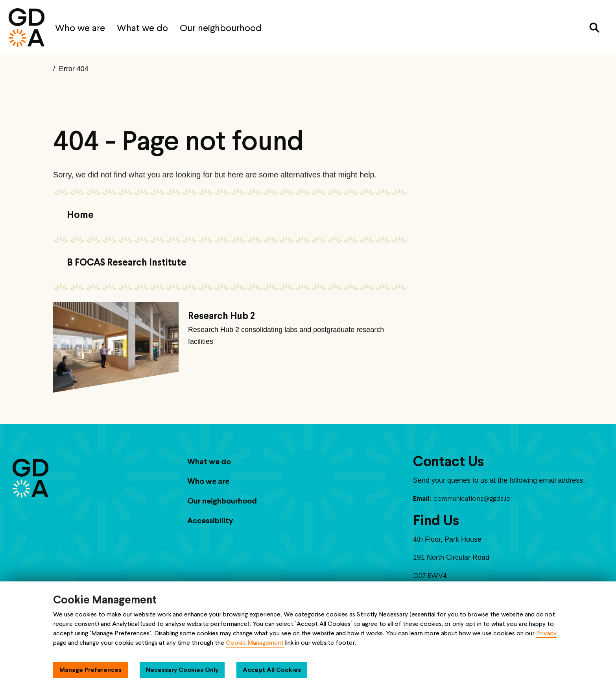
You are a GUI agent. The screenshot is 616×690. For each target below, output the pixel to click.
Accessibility (210, 520)
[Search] (594, 28)
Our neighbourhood (221, 28)
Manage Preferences (90, 670)
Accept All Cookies (272, 670)
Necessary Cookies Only (182, 670)
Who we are (80, 28)
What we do (142, 28)
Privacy (546, 633)
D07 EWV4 (430, 575)
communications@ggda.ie (472, 498)
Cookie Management (255, 643)
